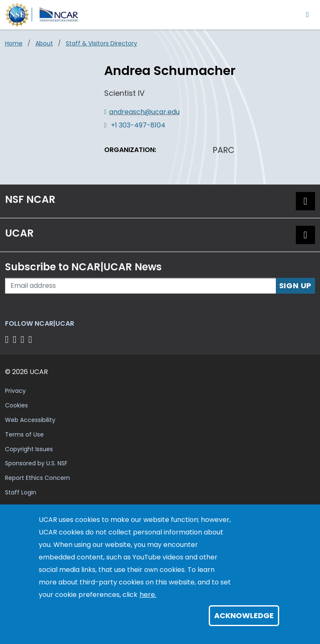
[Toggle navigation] (308, 14)
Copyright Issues (29, 449)
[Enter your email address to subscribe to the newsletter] (141, 286)
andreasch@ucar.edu (144, 112)
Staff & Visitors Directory (101, 43)
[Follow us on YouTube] (31, 339)
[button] (305, 201)
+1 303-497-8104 (138, 125)
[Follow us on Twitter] (16, 339)
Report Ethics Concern (37, 478)
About (44, 43)
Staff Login (21, 492)
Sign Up (296, 286)
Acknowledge (244, 615)
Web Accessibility (30, 420)
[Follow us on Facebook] (8, 339)
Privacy (15, 391)
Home (14, 43)
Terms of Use (24, 434)
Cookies (16, 405)
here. (148, 595)
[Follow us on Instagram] (24, 339)
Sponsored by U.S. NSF (36, 463)
